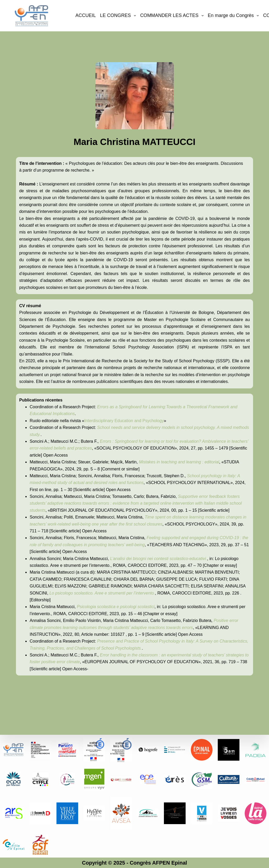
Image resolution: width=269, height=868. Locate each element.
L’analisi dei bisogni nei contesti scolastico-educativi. (159, 559)
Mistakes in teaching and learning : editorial (179, 462)
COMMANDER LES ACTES (173, 16)
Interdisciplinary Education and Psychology (124, 421)
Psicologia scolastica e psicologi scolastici (116, 607)
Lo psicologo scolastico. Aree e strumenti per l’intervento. (102, 593)
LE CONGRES (119, 16)
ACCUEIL (85, 15)
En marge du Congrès (234, 16)
